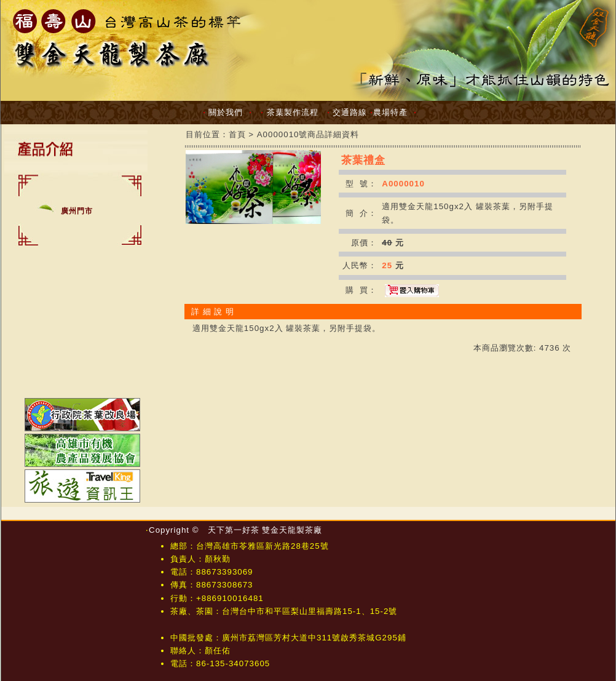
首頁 (237, 134)
